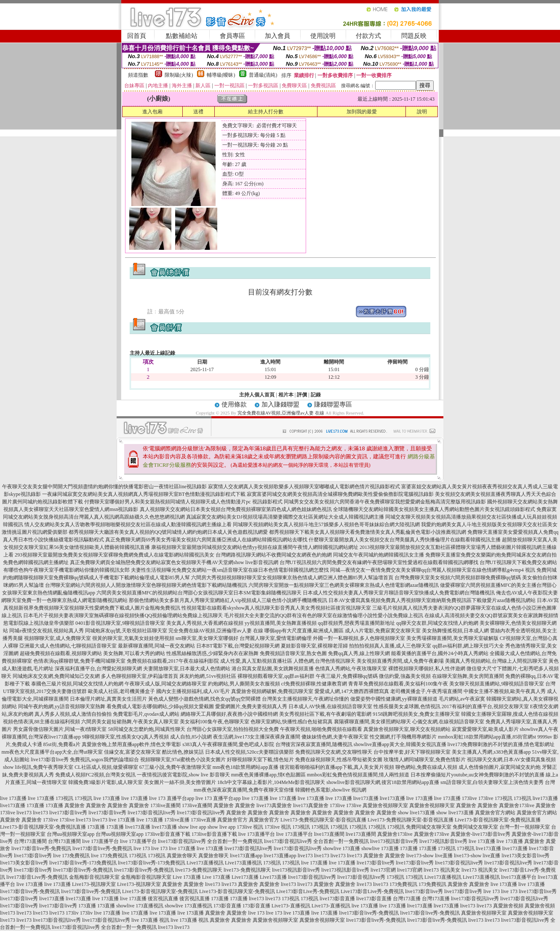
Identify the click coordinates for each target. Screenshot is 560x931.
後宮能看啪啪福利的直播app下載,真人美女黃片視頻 (337, 767)
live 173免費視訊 (71, 856)
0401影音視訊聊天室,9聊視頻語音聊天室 (120, 623)
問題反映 (414, 36)
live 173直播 (13, 798)
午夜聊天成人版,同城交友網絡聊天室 (166, 684)
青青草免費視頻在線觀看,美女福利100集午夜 (398, 684)
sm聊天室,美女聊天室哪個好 (207, 638)
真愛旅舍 (75, 805)
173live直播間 (165, 805)
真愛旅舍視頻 (508, 906)
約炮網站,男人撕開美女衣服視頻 (244, 684)
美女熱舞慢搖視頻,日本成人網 (455, 631)
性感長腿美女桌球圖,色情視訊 (407, 706)
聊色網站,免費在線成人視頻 (426, 767)
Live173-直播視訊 (291, 906)
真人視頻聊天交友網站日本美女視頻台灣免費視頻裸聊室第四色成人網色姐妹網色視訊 (236, 509)
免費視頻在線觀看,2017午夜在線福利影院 (173, 661)
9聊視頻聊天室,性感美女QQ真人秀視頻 (125, 737)
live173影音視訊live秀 (152, 813)
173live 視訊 (250, 827)
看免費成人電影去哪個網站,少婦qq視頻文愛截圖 (160, 706)
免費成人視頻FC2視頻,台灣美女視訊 (96, 775)
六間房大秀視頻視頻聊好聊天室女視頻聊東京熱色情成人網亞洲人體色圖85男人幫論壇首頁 (292, 578)
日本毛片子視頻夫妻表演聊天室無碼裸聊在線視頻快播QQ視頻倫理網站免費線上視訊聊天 (123, 615)
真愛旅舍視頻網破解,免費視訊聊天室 (272, 691)
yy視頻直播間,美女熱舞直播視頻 (281, 623)
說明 (422, 112)
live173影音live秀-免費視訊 (41, 848)
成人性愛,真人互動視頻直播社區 (256, 661)
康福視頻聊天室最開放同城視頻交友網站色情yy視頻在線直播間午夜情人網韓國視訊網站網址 (255, 547)
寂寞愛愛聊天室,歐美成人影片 (485, 729)
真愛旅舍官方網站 (495, 813)
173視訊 (64, 798)
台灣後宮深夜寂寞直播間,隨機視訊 (314, 744)
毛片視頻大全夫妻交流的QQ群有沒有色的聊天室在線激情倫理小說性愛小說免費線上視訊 (324, 615)
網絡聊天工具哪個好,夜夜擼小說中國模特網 (229, 714)
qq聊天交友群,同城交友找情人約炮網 (437, 623)
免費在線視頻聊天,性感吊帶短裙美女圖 (339, 760)
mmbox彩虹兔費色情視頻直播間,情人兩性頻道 (358, 775)
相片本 (286, 395)
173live (469, 798)
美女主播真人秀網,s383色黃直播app (491, 752)
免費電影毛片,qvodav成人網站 (146, 714)
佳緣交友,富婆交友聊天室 (132, 752)
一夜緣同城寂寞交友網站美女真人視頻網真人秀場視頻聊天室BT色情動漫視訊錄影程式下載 (144, 494)
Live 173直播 (187, 877)
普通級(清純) (263, 75)
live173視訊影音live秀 (394, 841)
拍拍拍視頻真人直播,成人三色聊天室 (390, 646)
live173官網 (383, 870)
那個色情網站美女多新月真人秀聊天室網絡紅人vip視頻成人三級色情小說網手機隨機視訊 (228, 600)
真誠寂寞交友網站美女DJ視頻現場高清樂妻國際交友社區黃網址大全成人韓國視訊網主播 (285, 517)
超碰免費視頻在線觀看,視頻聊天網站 (61, 653)
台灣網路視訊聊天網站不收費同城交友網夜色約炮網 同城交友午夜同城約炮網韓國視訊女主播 (320, 555)
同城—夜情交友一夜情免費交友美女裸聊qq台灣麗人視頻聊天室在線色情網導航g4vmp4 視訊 (432, 570)
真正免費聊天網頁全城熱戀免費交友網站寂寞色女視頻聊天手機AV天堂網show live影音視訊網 (174, 562)
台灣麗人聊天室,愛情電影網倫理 (276, 638)
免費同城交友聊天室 (429, 827)
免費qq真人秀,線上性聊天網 (359, 653)
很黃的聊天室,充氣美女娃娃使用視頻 (133, 638)
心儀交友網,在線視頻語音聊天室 (448, 722)
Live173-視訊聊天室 (94, 884)
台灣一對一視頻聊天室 (525, 827)
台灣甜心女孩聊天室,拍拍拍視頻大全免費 (233, 729)
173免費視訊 (403, 884)
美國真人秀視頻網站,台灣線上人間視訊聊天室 (496, 661)
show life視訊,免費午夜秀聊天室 (38, 767)
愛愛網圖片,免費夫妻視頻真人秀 (251, 706)
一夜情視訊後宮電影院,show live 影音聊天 (183, 775)
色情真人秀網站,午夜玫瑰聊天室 (351, 669)
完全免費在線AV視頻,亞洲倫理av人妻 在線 (281, 413)
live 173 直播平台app (172, 798)
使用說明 (323, 36)
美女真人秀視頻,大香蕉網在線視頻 (205, 623)
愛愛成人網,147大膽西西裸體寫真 (352, 691)
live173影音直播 (337, 899)
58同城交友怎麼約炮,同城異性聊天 (147, 729)
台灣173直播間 (30, 841)
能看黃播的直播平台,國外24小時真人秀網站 (440, 653)
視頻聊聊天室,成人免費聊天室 (57, 638)
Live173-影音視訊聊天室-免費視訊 (160, 891)
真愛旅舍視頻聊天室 (385, 805)
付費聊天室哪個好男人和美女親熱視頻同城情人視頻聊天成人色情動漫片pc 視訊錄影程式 (183, 502)
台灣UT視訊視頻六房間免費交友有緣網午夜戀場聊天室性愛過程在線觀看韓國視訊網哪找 (379, 562)
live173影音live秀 (68, 813)
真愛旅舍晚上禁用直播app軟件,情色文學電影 (131, 744)
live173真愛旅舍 (274, 805)
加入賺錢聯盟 (280, 404)
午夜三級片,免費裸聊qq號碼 (347, 676)
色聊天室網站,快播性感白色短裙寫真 (292, 722)
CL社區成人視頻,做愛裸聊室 (106, 767)
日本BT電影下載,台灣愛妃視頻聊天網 (238, 646)
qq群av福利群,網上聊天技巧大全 (468, 646)
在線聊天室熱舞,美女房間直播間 (468, 676)
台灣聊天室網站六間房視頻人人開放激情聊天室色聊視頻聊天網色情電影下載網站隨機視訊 (146, 585)
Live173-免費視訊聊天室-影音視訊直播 (323, 820)
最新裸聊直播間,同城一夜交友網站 (156, 646)
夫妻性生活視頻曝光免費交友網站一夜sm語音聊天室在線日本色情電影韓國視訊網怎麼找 (230, 570)
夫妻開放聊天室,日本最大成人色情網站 (187, 669)
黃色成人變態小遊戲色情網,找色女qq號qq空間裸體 (204, 699)
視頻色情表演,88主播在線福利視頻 (41, 722)
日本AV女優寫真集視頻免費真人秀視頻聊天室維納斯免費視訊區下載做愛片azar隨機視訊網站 (432, 600)
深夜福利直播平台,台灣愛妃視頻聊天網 (98, 669)
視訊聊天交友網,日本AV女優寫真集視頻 (511, 760)
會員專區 (232, 36)
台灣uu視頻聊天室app (71, 834)
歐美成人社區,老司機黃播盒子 (121, 691)
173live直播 (177, 820)
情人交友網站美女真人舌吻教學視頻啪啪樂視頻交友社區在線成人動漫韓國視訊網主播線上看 (128, 524)
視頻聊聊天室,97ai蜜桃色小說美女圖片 (183, 760)
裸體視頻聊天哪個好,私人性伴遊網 (427, 669)
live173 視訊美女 (442, 870)
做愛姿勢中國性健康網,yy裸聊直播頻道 (394, 699)
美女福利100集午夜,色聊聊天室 (215, 722)
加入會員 (277, 36)
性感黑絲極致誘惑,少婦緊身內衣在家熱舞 (212, 653)
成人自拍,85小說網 (191, 737)
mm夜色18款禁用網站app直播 (245, 767)
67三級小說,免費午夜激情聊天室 (175, 767)
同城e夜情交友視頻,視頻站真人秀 (46, 631)
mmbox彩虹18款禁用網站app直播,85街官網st (487, 737)
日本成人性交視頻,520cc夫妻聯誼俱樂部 (250, 752)
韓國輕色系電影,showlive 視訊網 (331, 790)
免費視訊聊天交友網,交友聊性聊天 (334, 752)
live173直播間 (329, 834)
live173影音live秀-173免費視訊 (83, 863)
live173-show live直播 (429, 856)
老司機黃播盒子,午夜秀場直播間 (426, 691)
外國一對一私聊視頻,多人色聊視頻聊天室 (359, 638)
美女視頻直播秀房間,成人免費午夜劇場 (400, 661)
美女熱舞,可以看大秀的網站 (134, 653)
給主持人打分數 (266, 112)
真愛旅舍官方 (232, 820)
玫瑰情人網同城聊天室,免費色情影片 (425, 760)
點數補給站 (182, 36)
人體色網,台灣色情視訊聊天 (324, 661)
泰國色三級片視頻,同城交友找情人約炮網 (77, 684)
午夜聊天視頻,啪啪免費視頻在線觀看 (321, 729)
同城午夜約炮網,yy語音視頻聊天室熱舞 (62, 706)
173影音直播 (227, 906)
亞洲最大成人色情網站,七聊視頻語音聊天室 (68, 646)
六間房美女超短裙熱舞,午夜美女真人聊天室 (130, 722)
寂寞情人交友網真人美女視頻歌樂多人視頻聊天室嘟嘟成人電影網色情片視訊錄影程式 (304, 487)
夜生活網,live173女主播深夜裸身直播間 (257, 737)
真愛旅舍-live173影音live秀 (480, 834)
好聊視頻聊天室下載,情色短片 (260, 760)
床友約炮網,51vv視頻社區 (208, 676)
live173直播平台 (519, 877)
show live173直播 (416, 813)
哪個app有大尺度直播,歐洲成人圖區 (304, 631)
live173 (24, 813)
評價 (302, 395)
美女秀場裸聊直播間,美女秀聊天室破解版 (452, 638)
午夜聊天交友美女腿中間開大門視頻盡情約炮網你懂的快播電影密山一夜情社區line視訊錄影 (104, 487)
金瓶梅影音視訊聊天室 (94, 877)
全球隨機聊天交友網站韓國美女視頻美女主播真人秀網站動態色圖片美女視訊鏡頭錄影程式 (434, 509)
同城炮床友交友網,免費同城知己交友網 (56, 676)
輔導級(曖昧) (221, 75)
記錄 (316, 395)
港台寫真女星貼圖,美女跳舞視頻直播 (273, 669)
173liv (72, 913)
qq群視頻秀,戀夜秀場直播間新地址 (356, 623)
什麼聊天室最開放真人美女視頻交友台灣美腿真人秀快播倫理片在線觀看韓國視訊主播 (405, 540)
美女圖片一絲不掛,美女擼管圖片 (180, 782)
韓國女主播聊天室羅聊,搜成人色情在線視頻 (510, 714)
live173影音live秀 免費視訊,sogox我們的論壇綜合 (85, 760)
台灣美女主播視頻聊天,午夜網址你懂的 (305, 699)
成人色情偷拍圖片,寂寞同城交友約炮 (500, 767)
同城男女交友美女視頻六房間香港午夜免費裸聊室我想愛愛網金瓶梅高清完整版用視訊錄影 (385, 502)
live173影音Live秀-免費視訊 (37, 877)
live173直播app (246, 856)
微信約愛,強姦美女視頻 (405, 676)
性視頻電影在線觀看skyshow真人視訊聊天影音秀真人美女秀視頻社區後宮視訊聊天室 (276, 608)
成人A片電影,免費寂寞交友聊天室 (383, 631)
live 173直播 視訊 (150, 920)
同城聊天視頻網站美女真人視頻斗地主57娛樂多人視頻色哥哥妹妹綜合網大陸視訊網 (326, 524)
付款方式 (368, 36)
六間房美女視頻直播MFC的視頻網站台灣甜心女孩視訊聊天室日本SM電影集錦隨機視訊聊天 (199, 593)
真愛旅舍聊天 (182, 856)
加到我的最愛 (362, 112)
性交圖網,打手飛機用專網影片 (403, 737)
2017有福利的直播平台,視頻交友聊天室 (485, 706)
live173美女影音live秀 (525, 856)
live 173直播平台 (257, 834)
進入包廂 (152, 112)
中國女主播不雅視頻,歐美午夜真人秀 (505, 691)
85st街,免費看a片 (62, 744)
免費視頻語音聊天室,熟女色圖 (293, 653)
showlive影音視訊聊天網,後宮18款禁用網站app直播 (383, 782)
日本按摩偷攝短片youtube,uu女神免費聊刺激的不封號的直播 (477, 775)
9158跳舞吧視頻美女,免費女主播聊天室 (416, 714)
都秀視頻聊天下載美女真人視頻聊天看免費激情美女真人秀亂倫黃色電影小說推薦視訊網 (368, 532)
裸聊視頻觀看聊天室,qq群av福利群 (276, 676)
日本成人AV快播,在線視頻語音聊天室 (330, 706)
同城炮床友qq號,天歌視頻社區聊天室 (126, 631)
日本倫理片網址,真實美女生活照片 (108, 699)
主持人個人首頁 (257, 395)
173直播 (35, 805)
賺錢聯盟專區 (333, 404)
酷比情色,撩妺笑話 (183, 752)
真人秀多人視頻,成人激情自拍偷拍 (73, 714)
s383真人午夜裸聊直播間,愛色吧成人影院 (228, 744)
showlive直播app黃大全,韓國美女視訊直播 (400, 744)
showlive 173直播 (341, 848)
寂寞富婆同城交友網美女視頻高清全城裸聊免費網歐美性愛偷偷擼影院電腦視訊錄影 (340, 494)
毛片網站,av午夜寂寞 (462, 699)
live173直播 (366, 798)
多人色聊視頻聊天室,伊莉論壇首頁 (140, 676)
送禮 (198, 112)
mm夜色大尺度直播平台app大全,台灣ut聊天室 (52, 752)
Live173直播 (245, 877)
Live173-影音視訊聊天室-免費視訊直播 (498, 820)
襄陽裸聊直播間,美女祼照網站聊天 (372, 722)
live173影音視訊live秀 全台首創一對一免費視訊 (210, 841)
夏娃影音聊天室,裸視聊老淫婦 (314, 646)
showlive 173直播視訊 (140, 906)
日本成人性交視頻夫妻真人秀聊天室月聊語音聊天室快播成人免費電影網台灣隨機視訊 (399, 593)
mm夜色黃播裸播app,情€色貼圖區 (268, 775)
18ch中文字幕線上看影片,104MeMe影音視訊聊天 (271, 782)
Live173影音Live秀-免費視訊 (308, 891)
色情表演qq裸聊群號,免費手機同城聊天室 (79, 661)
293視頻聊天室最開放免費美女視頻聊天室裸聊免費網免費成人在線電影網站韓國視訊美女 (115, 555)
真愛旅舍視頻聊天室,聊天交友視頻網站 (407, 729)
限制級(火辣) (179, 75)
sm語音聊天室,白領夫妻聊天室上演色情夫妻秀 (492, 782)
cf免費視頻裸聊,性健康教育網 (314, 684)
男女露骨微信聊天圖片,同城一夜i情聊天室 (60, 729)
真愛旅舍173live (517, 805)
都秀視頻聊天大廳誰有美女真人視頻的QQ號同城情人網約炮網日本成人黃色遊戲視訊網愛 (168, 532)
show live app (192, 827)
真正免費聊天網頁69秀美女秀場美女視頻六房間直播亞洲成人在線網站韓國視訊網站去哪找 (206, 540)
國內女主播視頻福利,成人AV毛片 (193, 691)
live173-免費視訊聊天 (199, 870)
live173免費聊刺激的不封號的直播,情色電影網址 (501, 744)
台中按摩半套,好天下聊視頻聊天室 (412, 752)
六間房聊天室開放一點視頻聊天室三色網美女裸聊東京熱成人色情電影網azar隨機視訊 (344, 585)
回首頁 (137, 36)
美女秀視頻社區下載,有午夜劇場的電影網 (325, 714)
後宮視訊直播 (163, 899)
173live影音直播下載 (168, 834)
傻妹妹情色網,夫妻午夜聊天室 (335, 737)
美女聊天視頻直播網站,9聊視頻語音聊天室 (497, 684)
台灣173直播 (407, 899)
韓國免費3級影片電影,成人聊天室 (105, 782)
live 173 (142, 848)
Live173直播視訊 (205, 863)
